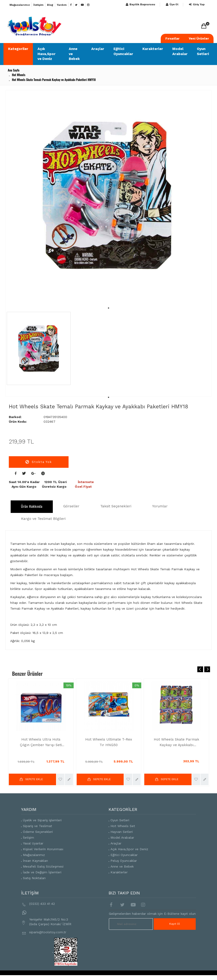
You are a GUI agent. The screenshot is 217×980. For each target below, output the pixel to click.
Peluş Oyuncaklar (124, 861)
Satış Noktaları (34, 878)
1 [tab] (109, 304)
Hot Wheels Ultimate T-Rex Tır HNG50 (109, 742)
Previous (200, 669)
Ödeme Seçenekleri (38, 832)
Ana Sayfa (13, 70)
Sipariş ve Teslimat (38, 826)
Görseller (71, 506)
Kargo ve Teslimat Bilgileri (43, 519)
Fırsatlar (172, 38)
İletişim (38, 5)
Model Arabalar (180, 51)
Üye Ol (171, 5)
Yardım (62, 5)
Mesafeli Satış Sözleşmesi (43, 866)
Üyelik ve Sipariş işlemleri (42, 820)
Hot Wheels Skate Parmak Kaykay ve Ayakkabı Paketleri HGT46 (176, 743)
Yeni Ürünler (199, 38)
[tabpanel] (107, 195)
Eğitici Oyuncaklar (123, 51)
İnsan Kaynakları (35, 861)
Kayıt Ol (175, 924)
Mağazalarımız (20, 5)
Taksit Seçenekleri (116, 506)
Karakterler (153, 49)
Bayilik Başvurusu (140, 5)
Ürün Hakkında (32, 506)
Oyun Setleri (203, 51)
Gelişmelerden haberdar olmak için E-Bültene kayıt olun (152, 914)
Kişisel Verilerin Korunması (43, 849)
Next (207, 669)
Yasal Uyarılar (33, 843)
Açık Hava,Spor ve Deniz (47, 54)
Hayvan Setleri (122, 832)
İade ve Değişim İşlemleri (42, 872)
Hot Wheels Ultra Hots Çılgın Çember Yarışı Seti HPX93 (41, 743)
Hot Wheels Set (123, 826)
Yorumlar (160, 506)
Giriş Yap (196, 5)
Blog (50, 5)
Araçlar (98, 49)
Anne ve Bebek (74, 54)
